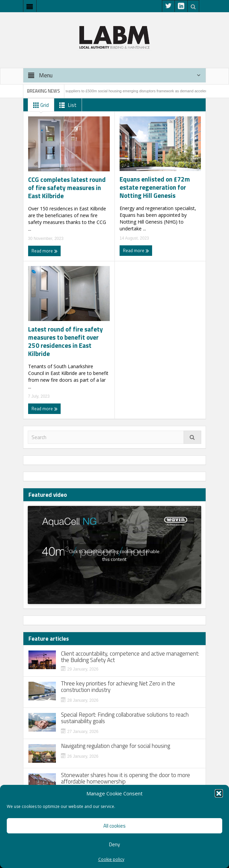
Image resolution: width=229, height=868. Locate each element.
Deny (114, 844)
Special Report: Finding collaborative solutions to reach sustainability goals (125, 718)
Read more (45, 251)
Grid (40, 105)
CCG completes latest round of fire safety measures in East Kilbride (67, 188)
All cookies (114, 826)
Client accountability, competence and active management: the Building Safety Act (130, 657)
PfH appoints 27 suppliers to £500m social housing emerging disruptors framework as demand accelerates (128, 91)
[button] (219, 793)
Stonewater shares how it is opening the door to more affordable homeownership (126, 778)
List (67, 105)
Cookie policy (111, 859)
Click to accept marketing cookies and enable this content (114, 555)
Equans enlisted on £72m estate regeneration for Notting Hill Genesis (155, 187)
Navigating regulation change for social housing (116, 746)
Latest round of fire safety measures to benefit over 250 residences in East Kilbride (66, 341)
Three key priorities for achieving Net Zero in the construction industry (118, 687)
